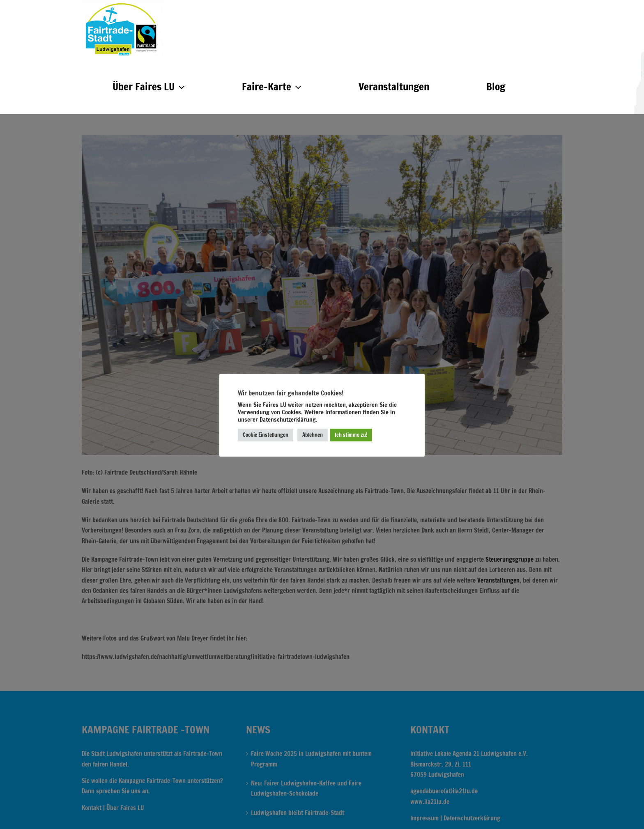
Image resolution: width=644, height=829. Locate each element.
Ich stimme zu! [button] (351, 435)
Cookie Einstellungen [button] (266, 435)
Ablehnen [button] (313, 435)
